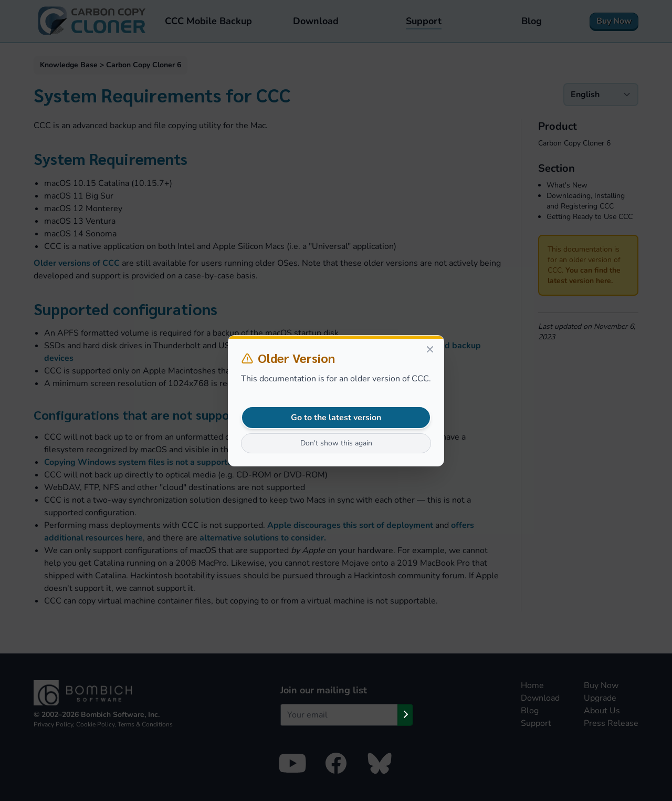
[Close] (430, 349)
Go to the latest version (336, 418)
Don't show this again (336, 443)
